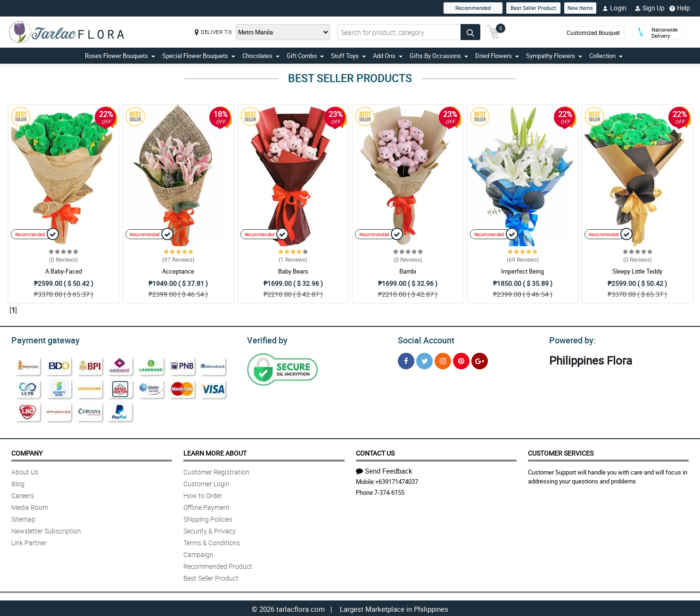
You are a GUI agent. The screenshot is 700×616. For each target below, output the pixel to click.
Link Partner (29, 541)
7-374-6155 (389, 491)
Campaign (198, 553)
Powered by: (570, 339)
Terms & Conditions (212, 541)
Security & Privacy (210, 529)
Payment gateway (41, 339)
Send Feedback (384, 469)
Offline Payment (206, 506)
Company (27, 452)
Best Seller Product (533, 8)
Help (680, 8)
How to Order (203, 494)
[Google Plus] (480, 360)
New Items (580, 8)
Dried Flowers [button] (497, 56)
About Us (25, 470)
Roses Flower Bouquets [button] (120, 56)
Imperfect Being (523, 271)
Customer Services (561, 452)
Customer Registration (216, 470)
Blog (18, 482)
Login (614, 8)
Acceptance (178, 271)
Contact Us (375, 452)
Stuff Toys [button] (348, 56)
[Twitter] (424, 360)
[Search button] (470, 32)
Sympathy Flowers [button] (554, 56)
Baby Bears (293, 271)
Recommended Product (218, 565)
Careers (23, 494)
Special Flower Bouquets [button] (199, 56)
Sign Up (650, 8)
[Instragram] (443, 360)
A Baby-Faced (64, 271)
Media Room (30, 506)
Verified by (266, 339)
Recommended (473, 8)
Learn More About (215, 452)
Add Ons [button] (388, 56)
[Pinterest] (461, 360)
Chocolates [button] (261, 56)
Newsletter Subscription (46, 529)
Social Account (424, 339)
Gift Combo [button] (305, 56)
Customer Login (206, 482)
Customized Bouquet (593, 33)
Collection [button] (606, 56)
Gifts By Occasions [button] (439, 56)
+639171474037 (397, 480)
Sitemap (23, 518)
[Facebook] (406, 360)
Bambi (408, 271)
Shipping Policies (208, 518)
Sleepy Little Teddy (637, 271)
